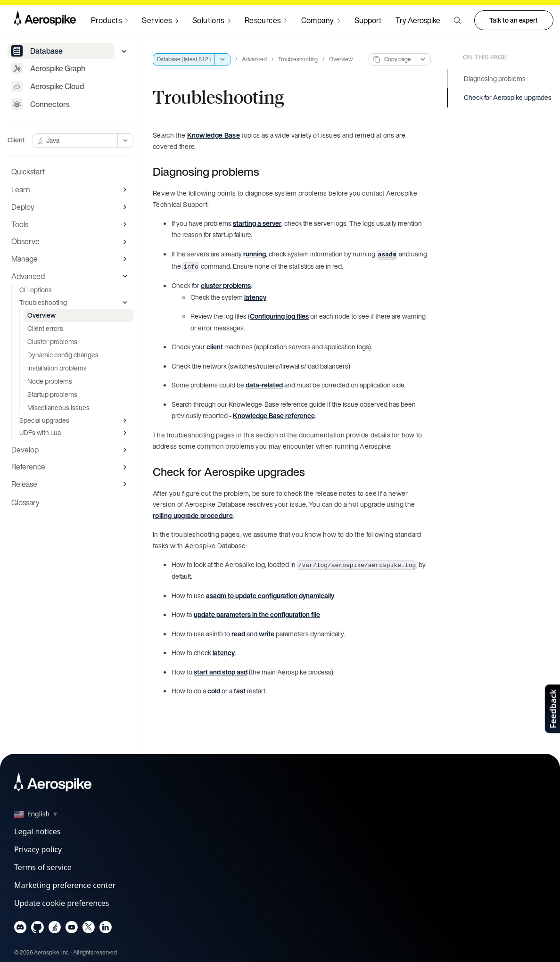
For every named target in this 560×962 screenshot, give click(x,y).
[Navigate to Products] (109, 20)
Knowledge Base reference (274, 415)
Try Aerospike (418, 20)
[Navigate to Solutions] (211, 20)
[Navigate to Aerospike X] (88, 929)
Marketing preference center (65, 885)
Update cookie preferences (62, 903)
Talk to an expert (514, 20)
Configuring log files (279, 316)
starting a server (257, 223)
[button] (457, 20)
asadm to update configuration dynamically (270, 596)
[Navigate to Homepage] (45, 20)
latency (255, 297)
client (215, 347)
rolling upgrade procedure (193, 515)
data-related (264, 385)
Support (368, 20)
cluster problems (226, 285)
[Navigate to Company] (321, 20)
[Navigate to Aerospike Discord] (21, 929)
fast (240, 691)
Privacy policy (38, 849)
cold (214, 691)
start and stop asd (221, 672)
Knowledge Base (214, 135)
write (267, 634)
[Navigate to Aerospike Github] (37, 929)
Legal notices (37, 831)
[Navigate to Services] (160, 20)
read (238, 634)
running (255, 254)
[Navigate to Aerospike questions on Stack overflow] (54, 929)
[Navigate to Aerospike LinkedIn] (105, 929)
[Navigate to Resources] (266, 20)
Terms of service (43, 867)
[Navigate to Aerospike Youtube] (71, 929)
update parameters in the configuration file (257, 614)
